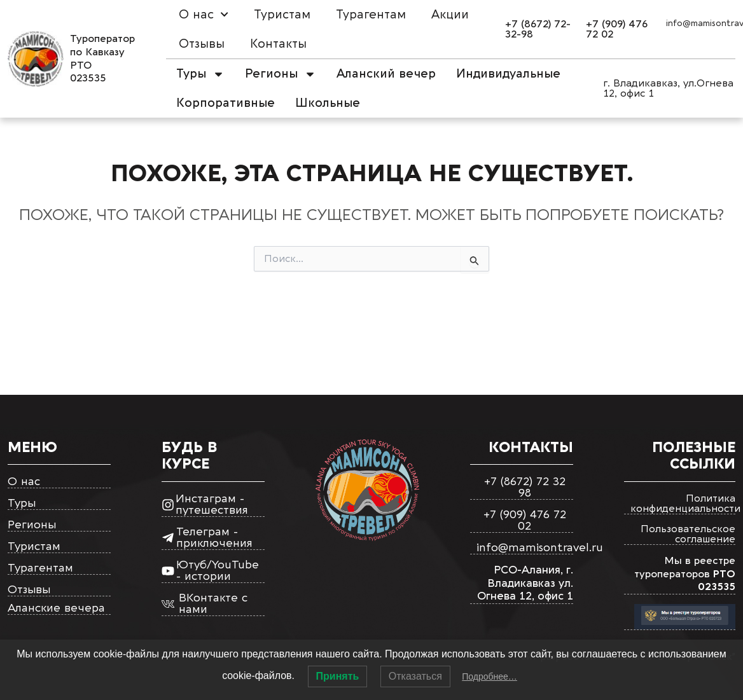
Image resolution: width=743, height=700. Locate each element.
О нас (204, 14)
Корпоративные (226, 103)
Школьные (328, 103)
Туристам (282, 15)
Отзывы (202, 44)
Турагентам (371, 15)
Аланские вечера (56, 609)
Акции (450, 15)
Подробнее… (490, 676)
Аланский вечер (386, 74)
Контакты (278, 44)
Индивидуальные (508, 74)
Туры (200, 74)
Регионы (281, 74)
